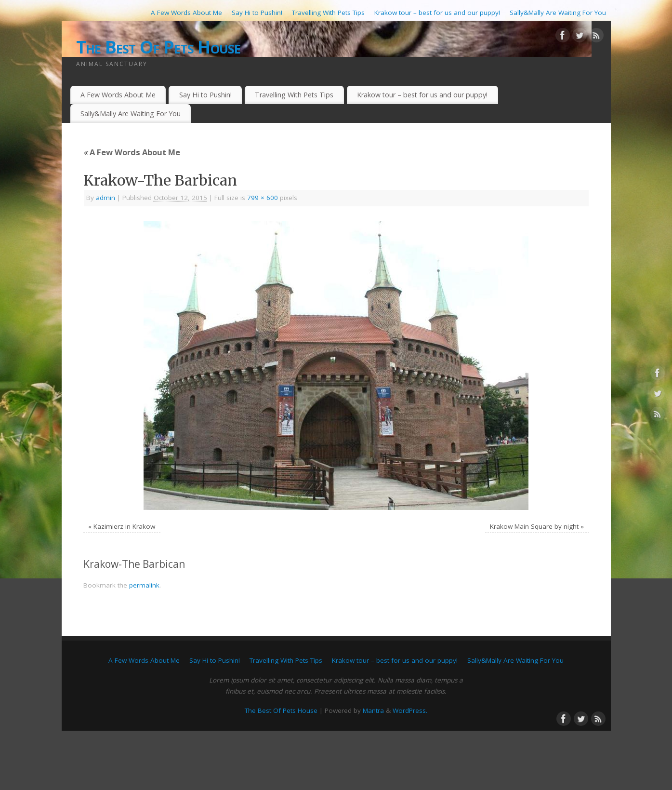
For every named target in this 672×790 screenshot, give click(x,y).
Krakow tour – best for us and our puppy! (437, 13)
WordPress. (410, 710)
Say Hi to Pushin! (257, 13)
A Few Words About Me (186, 13)
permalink (144, 585)
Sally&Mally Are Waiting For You (558, 13)
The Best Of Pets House (158, 47)
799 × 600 (263, 198)
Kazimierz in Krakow (124, 526)
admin (105, 198)
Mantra (373, 710)
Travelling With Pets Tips (328, 13)
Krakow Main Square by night (534, 526)
